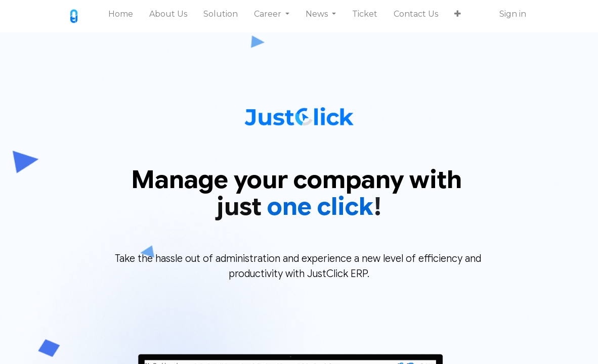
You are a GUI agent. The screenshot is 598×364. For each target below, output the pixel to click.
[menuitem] (121, 16)
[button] (458, 16)
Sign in (513, 14)
